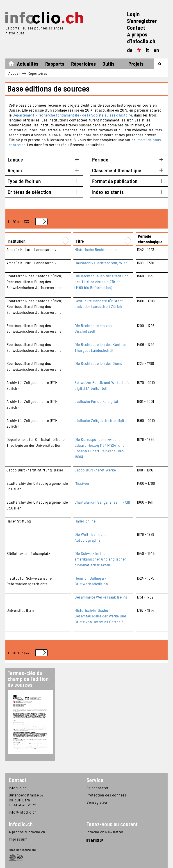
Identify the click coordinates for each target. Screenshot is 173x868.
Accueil (14, 64)
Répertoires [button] (84, 64)
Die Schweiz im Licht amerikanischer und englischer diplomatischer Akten (100, 559)
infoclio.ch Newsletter (105, 832)
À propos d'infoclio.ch (27, 832)
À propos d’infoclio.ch (141, 38)
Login (133, 14)
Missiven (82, 483)
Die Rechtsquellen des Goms (98, 363)
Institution (17, 241)
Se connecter (97, 788)
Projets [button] (136, 64)
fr (139, 50)
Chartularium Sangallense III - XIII (102, 502)
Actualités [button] (28, 64)
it (147, 50)
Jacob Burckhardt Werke (95, 470)
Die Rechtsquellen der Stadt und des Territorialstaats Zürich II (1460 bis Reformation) (102, 281)
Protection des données (106, 795)
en (156, 50)
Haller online (85, 521)
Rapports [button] (55, 64)
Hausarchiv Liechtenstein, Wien (101, 263)
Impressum (18, 839)
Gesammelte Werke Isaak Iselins (101, 597)
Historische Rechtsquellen (97, 249)
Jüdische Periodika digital (96, 401)
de (130, 50)
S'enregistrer (142, 21)
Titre (80, 241)
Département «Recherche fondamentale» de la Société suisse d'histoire (72, 115)
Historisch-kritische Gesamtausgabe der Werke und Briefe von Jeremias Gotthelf (100, 616)
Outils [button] (108, 64)
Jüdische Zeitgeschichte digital (101, 420)
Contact (136, 28)
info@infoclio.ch (23, 812)
